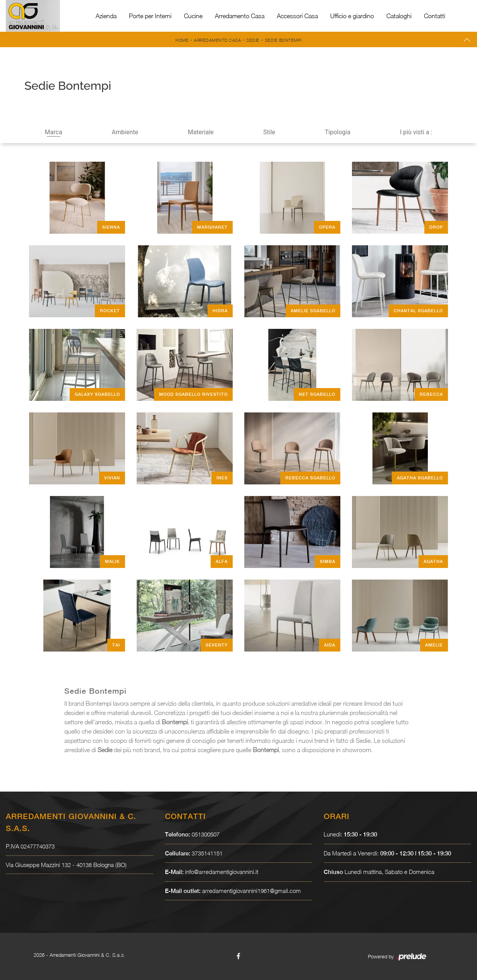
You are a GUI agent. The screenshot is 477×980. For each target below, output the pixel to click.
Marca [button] (54, 132)
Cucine (193, 16)
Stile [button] (269, 132)
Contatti (435, 16)
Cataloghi (399, 16)
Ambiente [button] (125, 132)
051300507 (206, 834)
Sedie (253, 40)
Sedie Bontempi (283, 40)
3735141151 (207, 853)
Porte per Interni (150, 16)
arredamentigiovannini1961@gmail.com (251, 891)
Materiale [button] (201, 132)
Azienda (106, 16)
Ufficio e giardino (352, 16)
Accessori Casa (297, 16)
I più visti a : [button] (416, 132)
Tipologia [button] (338, 132)
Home (182, 40)
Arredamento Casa (240, 16)
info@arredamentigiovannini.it (222, 872)
